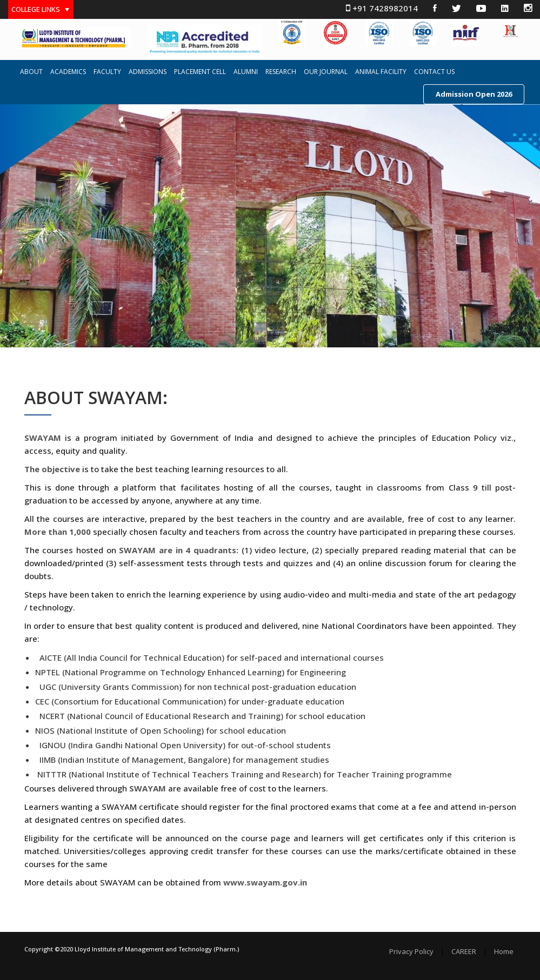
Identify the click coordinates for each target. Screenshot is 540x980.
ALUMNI (246, 72)
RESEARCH (281, 72)
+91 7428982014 (382, 8)
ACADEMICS (68, 72)
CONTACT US (434, 72)
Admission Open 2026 (474, 94)
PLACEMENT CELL (200, 72)
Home (504, 952)
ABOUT (31, 72)
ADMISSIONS (148, 72)
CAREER (464, 952)
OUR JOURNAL (326, 72)
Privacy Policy (411, 952)
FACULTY (107, 72)
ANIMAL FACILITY (381, 72)
